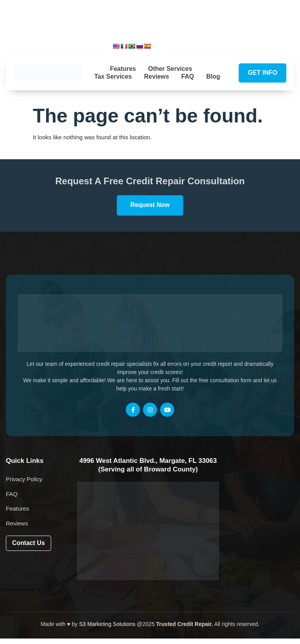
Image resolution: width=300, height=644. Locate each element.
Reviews (166, 75)
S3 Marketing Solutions (107, 630)
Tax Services (123, 75)
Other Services (170, 67)
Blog (157, 84)
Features (123, 67)
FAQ (198, 75)
